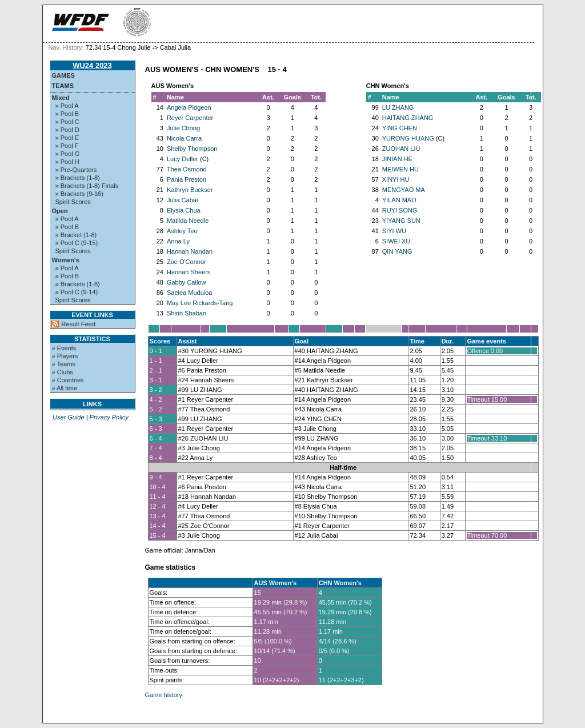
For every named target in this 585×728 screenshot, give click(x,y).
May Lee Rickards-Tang (200, 303)
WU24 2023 (92, 65)
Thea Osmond (187, 169)
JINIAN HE (397, 159)
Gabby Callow (186, 282)
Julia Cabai (182, 200)
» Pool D (67, 130)
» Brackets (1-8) (78, 178)
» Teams (64, 364)
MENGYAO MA (404, 190)
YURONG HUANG (408, 138)
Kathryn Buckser (190, 190)
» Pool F (67, 146)
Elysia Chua (184, 210)
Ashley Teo (182, 231)
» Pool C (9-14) (77, 292)
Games (63, 75)
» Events (64, 348)
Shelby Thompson (192, 149)
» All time (65, 388)
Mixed (61, 98)
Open (60, 211)
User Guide (69, 417)
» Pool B (67, 114)
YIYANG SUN (401, 221)
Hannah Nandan (190, 251)
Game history (164, 695)
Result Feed (79, 324)
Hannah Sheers (189, 272)
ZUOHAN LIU (401, 149)
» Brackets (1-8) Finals (87, 186)
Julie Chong (183, 128)
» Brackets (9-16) (79, 194)
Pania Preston (187, 179)
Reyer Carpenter (190, 118)
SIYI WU (394, 231)
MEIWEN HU (400, 169)
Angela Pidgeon (189, 107)
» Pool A (67, 106)
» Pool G (68, 154)
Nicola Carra (184, 138)
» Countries (68, 380)
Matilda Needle (188, 221)
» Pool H (67, 162)
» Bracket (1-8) (76, 235)
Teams (63, 86)
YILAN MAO (399, 200)
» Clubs (63, 372)
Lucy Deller (183, 159)
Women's (66, 260)
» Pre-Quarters (76, 170)
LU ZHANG (398, 107)
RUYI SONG (400, 210)
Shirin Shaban (187, 313)
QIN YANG (397, 251)
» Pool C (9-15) (77, 243)
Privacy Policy (109, 417)
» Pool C (67, 122)
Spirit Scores (73, 202)
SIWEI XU (396, 241)
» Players (65, 356)
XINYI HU (396, 179)
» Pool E (67, 138)
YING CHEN (400, 128)
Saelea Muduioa (190, 293)
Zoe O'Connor (187, 262)
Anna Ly (178, 241)
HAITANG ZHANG (408, 118)
